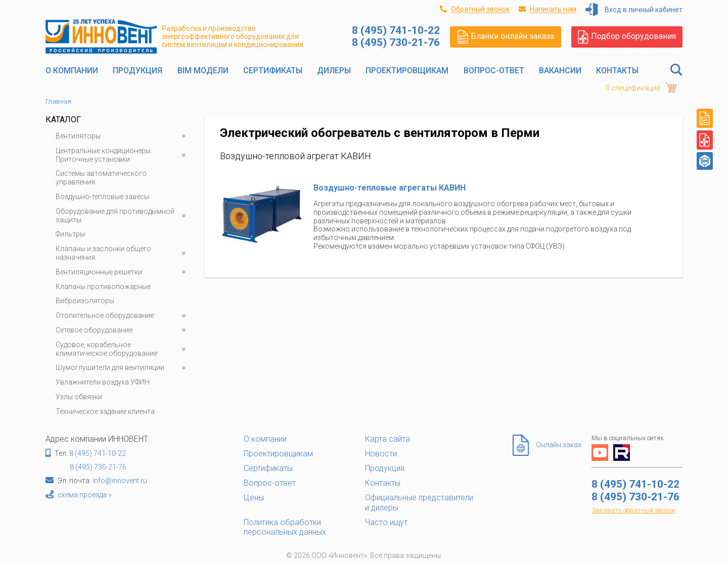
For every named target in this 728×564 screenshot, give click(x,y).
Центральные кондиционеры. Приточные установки (123, 155)
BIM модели (203, 70)
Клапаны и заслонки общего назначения (123, 253)
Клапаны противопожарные (103, 287)
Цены (254, 498)
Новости (381, 454)
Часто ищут (386, 522)
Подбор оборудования (627, 36)
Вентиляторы (123, 136)
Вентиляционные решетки (123, 272)
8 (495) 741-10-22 (98, 453)
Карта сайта (388, 439)
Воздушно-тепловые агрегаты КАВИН (390, 188)
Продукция (138, 70)
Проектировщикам (407, 70)
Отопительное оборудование (123, 316)
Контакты (617, 70)
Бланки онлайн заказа (506, 36)
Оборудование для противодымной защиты (123, 216)
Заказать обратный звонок (633, 510)
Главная (58, 101)
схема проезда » (84, 495)
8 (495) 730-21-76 (98, 467)
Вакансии (560, 70)
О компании (72, 70)
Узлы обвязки (79, 397)
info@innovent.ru (120, 481)
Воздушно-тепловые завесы (102, 197)
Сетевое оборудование (123, 330)
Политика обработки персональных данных (285, 527)
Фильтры (70, 234)
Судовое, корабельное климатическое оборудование (123, 349)
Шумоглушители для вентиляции (123, 368)
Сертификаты (273, 70)
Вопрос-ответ (494, 70)
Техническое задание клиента (105, 411)
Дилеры (334, 70)
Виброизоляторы (85, 301)
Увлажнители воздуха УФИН (103, 382)
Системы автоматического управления (101, 178)
